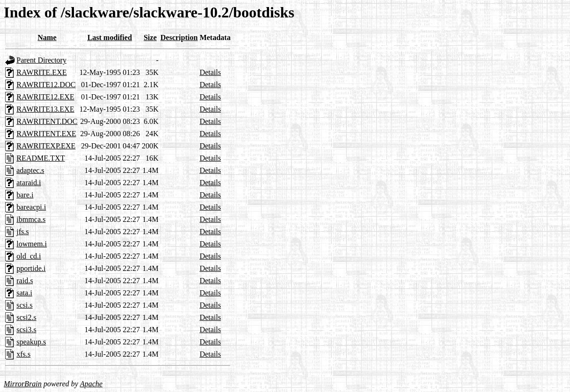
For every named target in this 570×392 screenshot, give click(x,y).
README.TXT (41, 158)
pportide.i (31, 268)
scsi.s (24, 305)
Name (47, 37)
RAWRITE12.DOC (46, 85)
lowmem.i (32, 244)
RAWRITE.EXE (42, 72)
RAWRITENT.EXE (46, 134)
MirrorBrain (23, 384)
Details (210, 72)
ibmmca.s (31, 219)
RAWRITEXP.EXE (46, 146)
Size (150, 37)
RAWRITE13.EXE (45, 109)
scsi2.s (26, 317)
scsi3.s (26, 330)
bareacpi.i (31, 207)
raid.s (25, 281)
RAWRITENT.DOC (47, 121)
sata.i (24, 293)
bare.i (25, 195)
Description (179, 37)
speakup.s (31, 342)
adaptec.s (30, 170)
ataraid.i (29, 183)
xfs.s (24, 354)
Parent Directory (41, 60)
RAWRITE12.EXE (45, 97)
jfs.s (23, 232)
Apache (91, 384)
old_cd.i (29, 256)
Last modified (110, 37)
